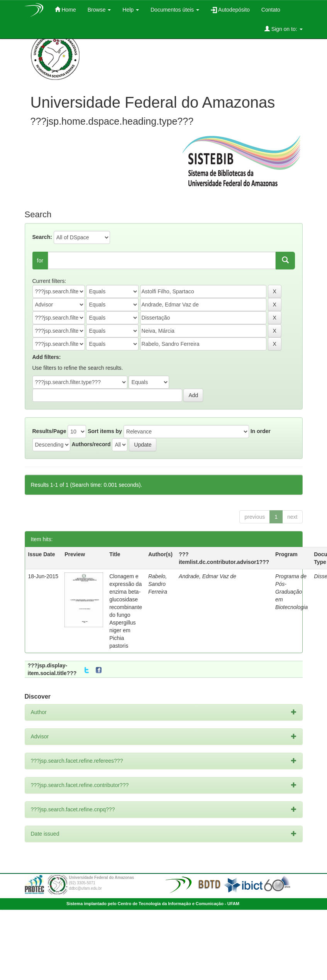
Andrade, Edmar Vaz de (208, 576)
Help (131, 10)
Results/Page (49, 431)
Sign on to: (284, 29)
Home (65, 9)
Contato (271, 10)
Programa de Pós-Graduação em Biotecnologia (291, 592)
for (40, 261)
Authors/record (91, 444)
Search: (42, 237)
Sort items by (105, 431)
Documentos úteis (175, 10)
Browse (99, 10)
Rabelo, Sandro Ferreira (158, 584)
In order (261, 431)
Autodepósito (230, 10)
